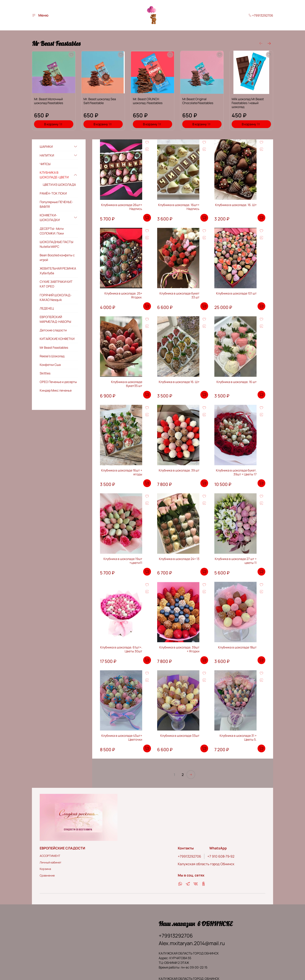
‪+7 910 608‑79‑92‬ (221, 856)
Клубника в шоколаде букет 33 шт (179, 295)
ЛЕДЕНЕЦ (47, 308)
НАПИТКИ (47, 155)
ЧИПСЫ (45, 164)
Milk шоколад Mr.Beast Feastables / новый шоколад (248, 103)
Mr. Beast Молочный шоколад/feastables (49, 101)
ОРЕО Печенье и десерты (58, 382)
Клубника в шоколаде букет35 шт (127, 384)
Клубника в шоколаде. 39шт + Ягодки (179, 649)
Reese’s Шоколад (52, 356)
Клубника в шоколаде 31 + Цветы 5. (238, 738)
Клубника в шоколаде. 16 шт (237, 382)
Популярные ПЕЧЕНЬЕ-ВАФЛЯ (56, 204)
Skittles (45, 373)
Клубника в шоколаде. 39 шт (179, 470)
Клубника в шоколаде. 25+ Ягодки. (123, 295)
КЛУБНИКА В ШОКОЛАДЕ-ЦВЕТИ (54, 175)
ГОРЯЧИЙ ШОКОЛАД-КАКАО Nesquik (56, 297)
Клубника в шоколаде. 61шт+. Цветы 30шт (121, 649)
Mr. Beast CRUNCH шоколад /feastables (148, 101)
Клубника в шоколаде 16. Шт (179, 382)
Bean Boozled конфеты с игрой (57, 257)
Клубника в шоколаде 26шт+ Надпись (122, 207)
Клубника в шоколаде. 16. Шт (236, 205)
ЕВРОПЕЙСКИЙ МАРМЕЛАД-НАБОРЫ (55, 319)
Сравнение (47, 875)
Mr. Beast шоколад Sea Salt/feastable (100, 101)
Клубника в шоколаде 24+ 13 (179, 559)
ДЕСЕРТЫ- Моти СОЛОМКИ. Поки (52, 231)
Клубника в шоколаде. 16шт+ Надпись (179, 207)
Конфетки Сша (50, 365)
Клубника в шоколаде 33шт (180, 736)
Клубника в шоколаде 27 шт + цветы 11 (236, 561)
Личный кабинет (50, 862)
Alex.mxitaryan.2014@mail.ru (192, 943)
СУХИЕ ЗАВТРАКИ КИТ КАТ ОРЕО (56, 284)
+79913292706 (261, 15)
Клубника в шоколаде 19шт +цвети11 (123, 561)
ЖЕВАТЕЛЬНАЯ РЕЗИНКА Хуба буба (58, 271)
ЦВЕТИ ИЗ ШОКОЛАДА (59, 185)
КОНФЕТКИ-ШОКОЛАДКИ (50, 218)
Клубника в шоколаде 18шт (237, 647)
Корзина (45, 869)
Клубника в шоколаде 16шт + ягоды (122, 472)
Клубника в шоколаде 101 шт (236, 293)
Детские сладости (53, 330)
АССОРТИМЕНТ (50, 856)
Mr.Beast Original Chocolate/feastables (198, 101)
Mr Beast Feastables (54, 348)
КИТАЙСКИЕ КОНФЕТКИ (57, 339)
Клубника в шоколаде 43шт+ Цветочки (122, 738)
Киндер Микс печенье (56, 390)
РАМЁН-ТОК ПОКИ (53, 193)
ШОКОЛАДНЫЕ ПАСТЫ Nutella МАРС (57, 244)
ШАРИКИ (46, 147)
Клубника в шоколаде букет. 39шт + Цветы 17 (236, 472)
